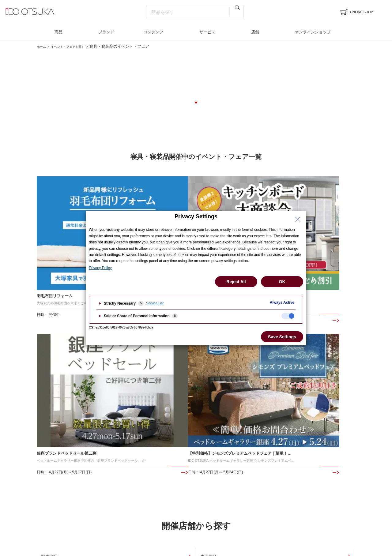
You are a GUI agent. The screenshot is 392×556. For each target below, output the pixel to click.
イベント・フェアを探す (76, 46)
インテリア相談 (202, 443)
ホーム (43, 46)
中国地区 (52, 379)
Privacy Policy (100, 268)
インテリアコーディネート (129, 453)
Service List (155, 303)
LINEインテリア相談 (207, 453)
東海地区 (161, 355)
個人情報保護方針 (132, 525)
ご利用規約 (258, 525)
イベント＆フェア (53, 443)
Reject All (236, 282)
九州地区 (161, 379)
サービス (207, 32)
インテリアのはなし (278, 443)
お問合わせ (198, 463)
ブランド (106, 32)
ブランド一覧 (116, 443)
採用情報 (339, 453)
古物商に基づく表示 (224, 525)
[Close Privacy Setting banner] (298, 219)
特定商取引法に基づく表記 (177, 525)
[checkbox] (288, 316)
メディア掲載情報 (276, 453)
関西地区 (269, 355)
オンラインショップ (313, 32)
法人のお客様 (343, 443)
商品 (58, 32)
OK (282, 282)
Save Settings (282, 337)
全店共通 (269, 379)
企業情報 (339, 434)
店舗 (255, 32)
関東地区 (52, 355)
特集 (264, 434)
